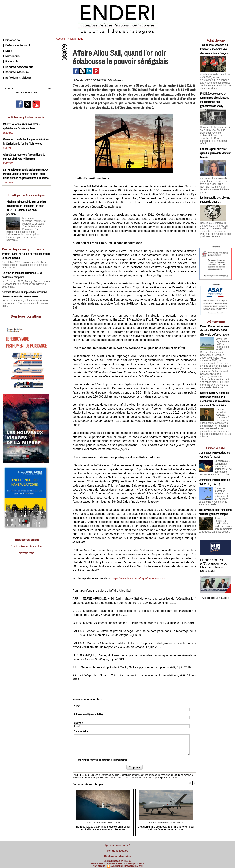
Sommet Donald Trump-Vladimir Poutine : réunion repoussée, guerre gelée (25, 288)
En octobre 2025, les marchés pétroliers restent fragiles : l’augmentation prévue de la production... (26, 261)
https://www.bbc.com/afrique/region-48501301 (142, 578)
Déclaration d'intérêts (117, 854)
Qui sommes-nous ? (117, 845)
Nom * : (78, 706)
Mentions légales (118, 850)
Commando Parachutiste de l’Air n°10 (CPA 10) (214, 463)
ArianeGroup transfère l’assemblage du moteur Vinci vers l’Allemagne (25, 152)
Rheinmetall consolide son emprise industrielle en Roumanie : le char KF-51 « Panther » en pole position (26, 207)
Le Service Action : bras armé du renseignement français (215, 492)
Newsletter (26, 545)
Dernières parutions (26, 308)
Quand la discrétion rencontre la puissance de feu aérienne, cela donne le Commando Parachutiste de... (215, 477)
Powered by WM (133, 864)
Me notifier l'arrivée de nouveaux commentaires (103, 760)
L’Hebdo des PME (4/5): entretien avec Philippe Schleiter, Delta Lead (215, 545)
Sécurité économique (16, 61)
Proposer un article (26, 531)
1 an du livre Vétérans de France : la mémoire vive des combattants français (214, 49)
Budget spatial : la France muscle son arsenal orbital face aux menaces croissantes (103, 828)
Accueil (61, 38)
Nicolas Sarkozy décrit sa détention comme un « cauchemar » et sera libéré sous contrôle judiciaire (215, 381)
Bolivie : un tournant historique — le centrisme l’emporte (22, 270)
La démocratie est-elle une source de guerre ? (215, 188)
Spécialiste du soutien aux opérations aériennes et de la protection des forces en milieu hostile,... (215, 448)
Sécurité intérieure (14, 66)
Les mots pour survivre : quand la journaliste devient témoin (215, 146)
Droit (6, 48)
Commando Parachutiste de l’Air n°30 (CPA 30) (214, 435)
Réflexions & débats (15, 70)
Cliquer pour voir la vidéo (216, 574)
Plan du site (100, 864)
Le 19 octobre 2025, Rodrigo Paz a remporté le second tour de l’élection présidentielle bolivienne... (24, 279)
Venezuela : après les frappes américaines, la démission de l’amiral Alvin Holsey (23, 135)
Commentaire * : (82, 731)
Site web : (79, 723)
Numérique (10, 53)
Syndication (117, 864)
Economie (9, 57)
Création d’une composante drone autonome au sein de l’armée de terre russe (166, 828)
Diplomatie (10, 40)
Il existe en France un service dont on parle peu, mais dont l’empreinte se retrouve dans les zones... (215, 506)
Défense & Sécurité (15, 44)
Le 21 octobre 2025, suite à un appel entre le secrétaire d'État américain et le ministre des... (24, 296)
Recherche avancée (26, 84)
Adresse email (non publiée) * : (90, 714)
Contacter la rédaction (26, 538)
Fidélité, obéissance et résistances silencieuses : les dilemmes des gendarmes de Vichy (214, 96)
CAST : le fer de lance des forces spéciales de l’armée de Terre (22, 118)
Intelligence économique (26, 195)
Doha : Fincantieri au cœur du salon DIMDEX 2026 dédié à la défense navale (215, 318)
